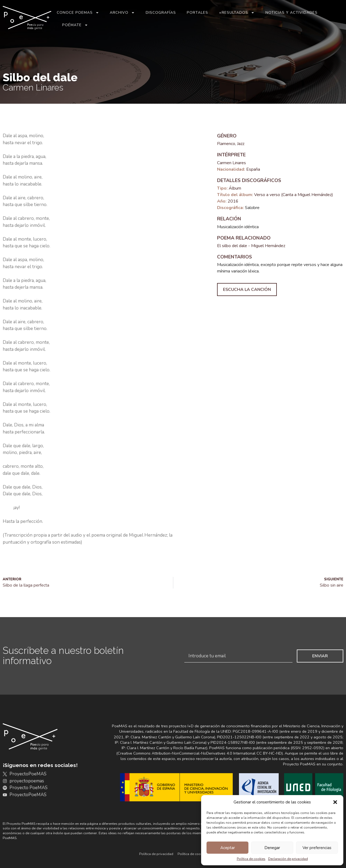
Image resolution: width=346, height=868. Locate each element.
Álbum (235, 188)
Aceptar (228, 848)
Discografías (161, 13)
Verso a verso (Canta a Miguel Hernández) (294, 195)
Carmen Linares (232, 163)
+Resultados (237, 13)
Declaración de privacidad (288, 859)
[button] (335, 802)
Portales (197, 13)
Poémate (75, 25)
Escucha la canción (247, 290)
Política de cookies (251, 859)
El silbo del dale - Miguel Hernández (251, 246)
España (253, 169)
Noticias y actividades (292, 13)
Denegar (272, 848)
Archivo (122, 13)
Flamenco (226, 144)
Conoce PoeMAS (78, 13)
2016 (233, 201)
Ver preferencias (317, 848)
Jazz (241, 144)
